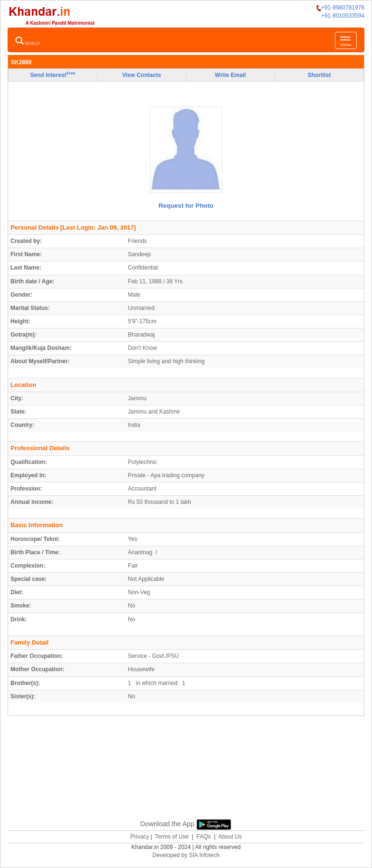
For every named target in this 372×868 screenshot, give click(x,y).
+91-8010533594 (343, 16)
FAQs (204, 837)
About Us (230, 837)
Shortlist (319, 75)
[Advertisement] (186, 779)
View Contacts (142, 75)
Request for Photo (186, 206)
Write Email (230, 75)
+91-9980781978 (340, 8)
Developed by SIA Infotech (186, 855)
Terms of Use (172, 837)
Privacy (140, 837)
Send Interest (53, 75)
